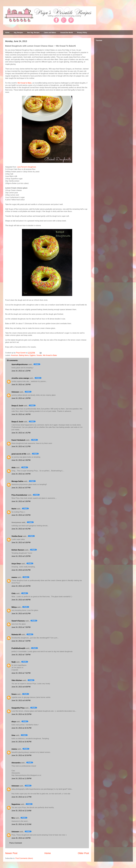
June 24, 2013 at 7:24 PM (21, 641)
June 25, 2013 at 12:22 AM (21, 824)
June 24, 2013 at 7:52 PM (21, 673)
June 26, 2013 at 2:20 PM (21, 838)
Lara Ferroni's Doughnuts (27, 167)
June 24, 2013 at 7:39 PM (21, 655)
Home (7, 33)
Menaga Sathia (17, 481)
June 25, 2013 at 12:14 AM (21, 811)
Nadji (14, 662)
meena (14, 577)
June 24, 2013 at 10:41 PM (21, 728)
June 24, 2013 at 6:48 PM (21, 600)
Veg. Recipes (18, 33)
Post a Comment (16, 843)
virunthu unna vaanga (20, 378)
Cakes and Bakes (50, 33)
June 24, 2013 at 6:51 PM (21, 614)
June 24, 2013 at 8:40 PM (21, 700)
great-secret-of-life (19, 454)
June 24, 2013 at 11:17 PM (21, 797)
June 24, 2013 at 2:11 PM (21, 446)
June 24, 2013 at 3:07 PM (21, 488)
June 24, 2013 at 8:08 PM (21, 687)
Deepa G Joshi (17, 406)
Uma (13, 735)
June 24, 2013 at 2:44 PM (21, 474)
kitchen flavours (18, 550)
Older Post (83, 853)
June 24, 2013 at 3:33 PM (21, 515)
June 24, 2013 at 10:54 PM (21, 755)
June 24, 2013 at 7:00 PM (21, 627)
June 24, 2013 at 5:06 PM (21, 542)
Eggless (33, 355)
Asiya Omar (16, 564)
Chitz (14, 593)
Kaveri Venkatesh (18, 440)
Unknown (15, 392)
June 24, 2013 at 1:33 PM (21, 398)
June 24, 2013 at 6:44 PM (21, 586)
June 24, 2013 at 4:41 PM (21, 529)
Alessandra (16, 763)
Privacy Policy (82, 33)
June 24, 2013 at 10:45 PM (21, 742)
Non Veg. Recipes (33, 33)
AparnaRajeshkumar (20, 364)
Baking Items (24, 355)
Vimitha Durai (17, 536)
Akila (13, 468)
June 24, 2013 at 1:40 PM (21, 414)
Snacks (39, 355)
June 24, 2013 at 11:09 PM (21, 779)
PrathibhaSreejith (18, 648)
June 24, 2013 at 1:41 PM (21, 433)
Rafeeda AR (16, 635)
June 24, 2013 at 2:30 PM (21, 460)
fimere (14, 694)
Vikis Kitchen (17, 680)
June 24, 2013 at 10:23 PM (21, 714)
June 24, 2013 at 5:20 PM (21, 556)
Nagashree (16, 804)
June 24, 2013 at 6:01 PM (21, 570)
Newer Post (11, 853)
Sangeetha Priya (18, 708)
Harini (14, 509)
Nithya (14, 607)
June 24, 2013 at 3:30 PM (21, 501)
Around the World (67, 33)
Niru (13, 818)
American (15, 355)
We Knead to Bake (25, 83)
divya (14, 722)
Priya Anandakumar (19, 495)
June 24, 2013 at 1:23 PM (21, 371)
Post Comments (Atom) (24, 858)
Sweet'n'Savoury (18, 621)
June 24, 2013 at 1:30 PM (21, 385)
